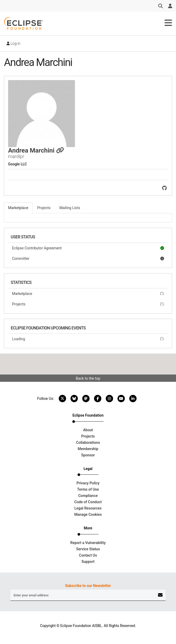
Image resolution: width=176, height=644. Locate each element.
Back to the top (88, 378)
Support (88, 562)
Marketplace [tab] (18, 208)
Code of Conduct (88, 502)
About (88, 430)
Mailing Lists (70, 208)
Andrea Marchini (36, 150)
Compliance (88, 496)
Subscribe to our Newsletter (88, 586)
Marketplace (88, 294)
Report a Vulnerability (88, 543)
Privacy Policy (88, 483)
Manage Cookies (88, 514)
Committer (88, 259)
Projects (88, 304)
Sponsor (88, 455)
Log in (13, 43)
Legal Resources (88, 508)
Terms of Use (88, 489)
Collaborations (88, 443)
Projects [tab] (44, 208)
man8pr (16, 156)
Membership (88, 449)
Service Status (88, 549)
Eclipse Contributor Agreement (88, 248)
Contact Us (88, 555)
